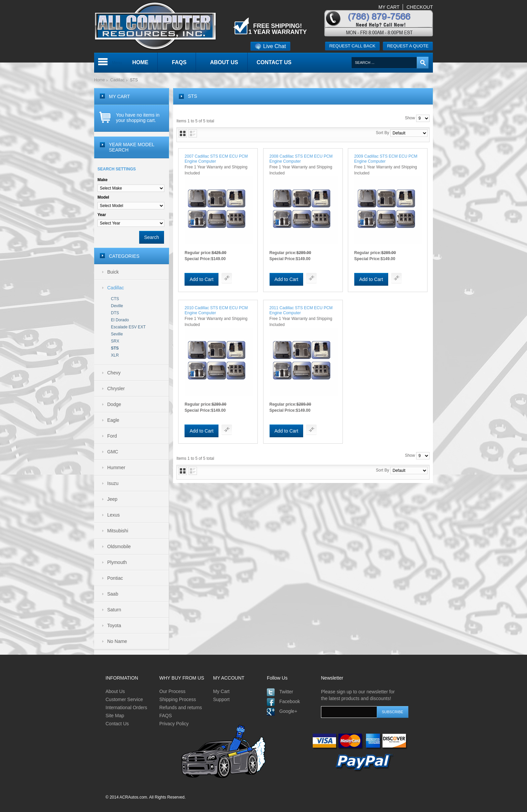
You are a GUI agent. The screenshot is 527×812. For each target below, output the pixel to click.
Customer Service (124, 699)
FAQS (166, 716)
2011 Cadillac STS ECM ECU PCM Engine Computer (301, 310)
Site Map (115, 716)
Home (99, 80)
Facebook (290, 701)
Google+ (288, 711)
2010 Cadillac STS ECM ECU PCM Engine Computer (216, 310)
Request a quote (408, 46)
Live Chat (270, 46)
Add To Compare (227, 278)
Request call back (352, 46)
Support (221, 699)
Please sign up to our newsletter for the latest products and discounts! (358, 695)
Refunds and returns (181, 707)
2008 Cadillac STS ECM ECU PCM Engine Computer (301, 159)
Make (103, 180)
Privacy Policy (174, 724)
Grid (183, 133)
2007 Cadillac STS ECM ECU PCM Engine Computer (216, 159)
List (193, 133)
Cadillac (117, 80)
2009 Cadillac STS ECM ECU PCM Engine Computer (386, 159)
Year (102, 215)
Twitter (286, 692)
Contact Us (117, 724)
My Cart (221, 691)
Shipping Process (178, 699)
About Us (115, 691)
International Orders (126, 707)
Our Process (172, 691)
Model (103, 197)
